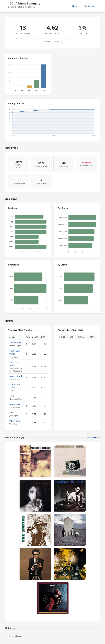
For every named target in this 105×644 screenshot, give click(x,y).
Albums (76, 6)
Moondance (15, 404)
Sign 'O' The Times (15, 386)
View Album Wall (93, 438)
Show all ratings (16, 636)
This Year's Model (14, 364)
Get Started (89, 6)
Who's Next (15, 421)
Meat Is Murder (17, 376)
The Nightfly (15, 343)
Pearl (12, 412)
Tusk (12, 396)
